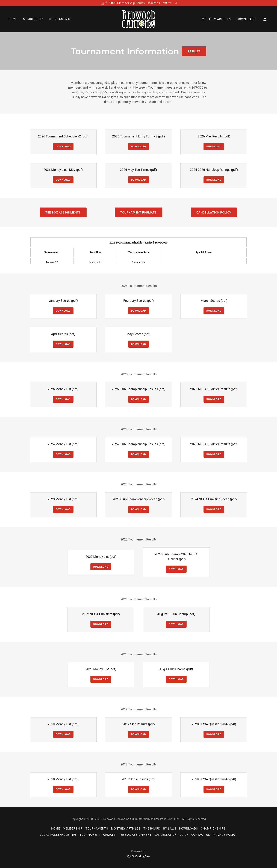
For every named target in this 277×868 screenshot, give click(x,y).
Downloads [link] (246, 19)
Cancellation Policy (214, 213)
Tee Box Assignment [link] (135, 835)
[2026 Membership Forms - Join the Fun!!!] (138, 3)
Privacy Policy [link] (225, 835)
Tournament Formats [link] (98, 835)
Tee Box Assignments (63, 213)
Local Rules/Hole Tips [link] (58, 835)
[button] (265, 19)
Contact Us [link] (201, 835)
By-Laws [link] (170, 829)
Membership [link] (33, 19)
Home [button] (56, 829)
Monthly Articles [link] (216, 19)
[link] (138, 19)
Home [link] (13, 19)
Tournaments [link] (60, 19)
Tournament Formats (138, 213)
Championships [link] (213, 829)
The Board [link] (152, 829)
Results (194, 51)
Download (63, 146)
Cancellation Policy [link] (171, 835)
